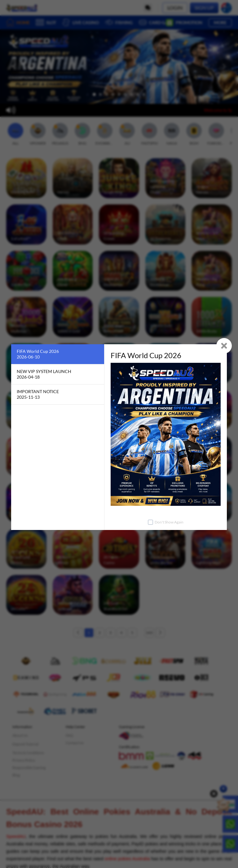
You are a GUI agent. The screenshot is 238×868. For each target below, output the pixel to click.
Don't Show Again (169, 522)
